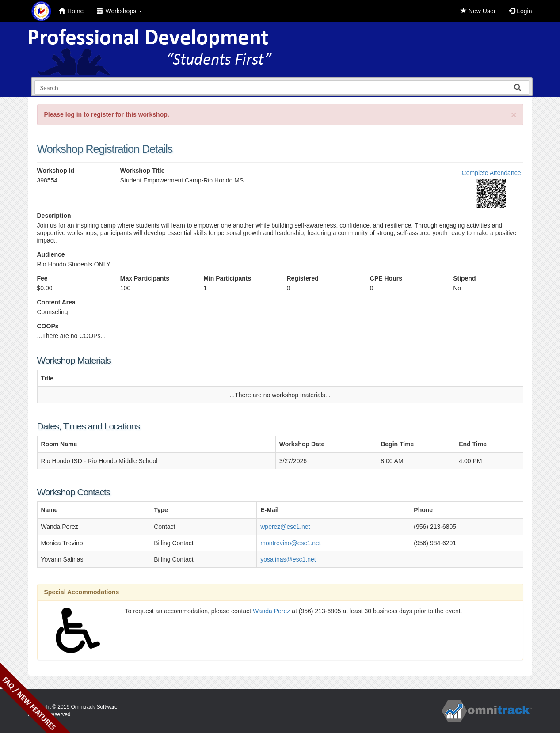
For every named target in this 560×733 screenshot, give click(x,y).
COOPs (48, 326)
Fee (42, 278)
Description (54, 216)
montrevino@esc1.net (290, 543)
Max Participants (145, 278)
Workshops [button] (120, 11)
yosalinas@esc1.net (288, 559)
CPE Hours (386, 278)
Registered (302, 278)
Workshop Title (143, 171)
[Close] (514, 115)
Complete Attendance (491, 173)
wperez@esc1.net (285, 527)
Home (71, 11)
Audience (51, 254)
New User (478, 11)
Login (520, 11)
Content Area (56, 302)
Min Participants (227, 278)
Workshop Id (56, 171)
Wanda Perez (271, 611)
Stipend (464, 278)
